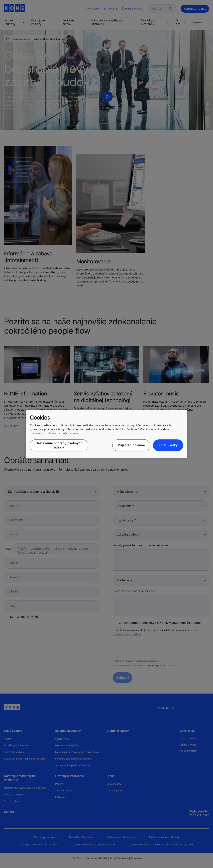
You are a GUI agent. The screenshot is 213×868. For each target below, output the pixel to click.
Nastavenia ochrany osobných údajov (59, 445)
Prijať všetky (168, 445)
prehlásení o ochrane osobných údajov (54, 433)
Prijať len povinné (131, 445)
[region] (106, 434)
